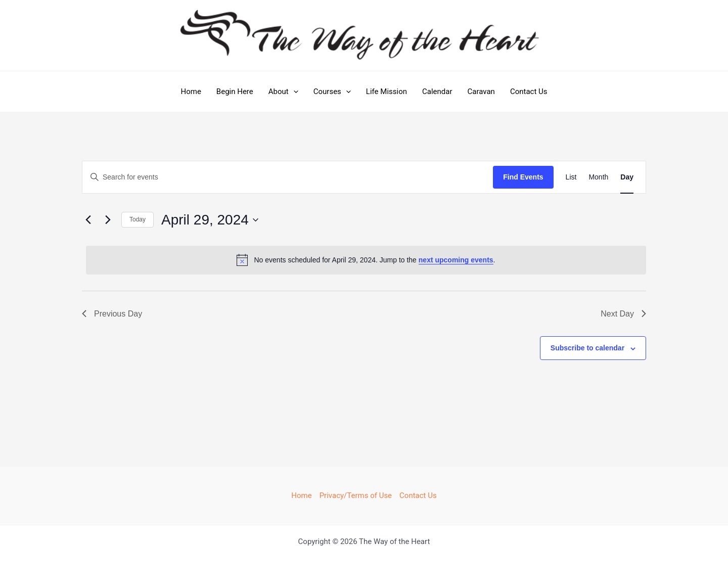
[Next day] (108, 220)
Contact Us (529, 92)
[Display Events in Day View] (627, 177)
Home (191, 92)
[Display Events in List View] (571, 177)
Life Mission (386, 92)
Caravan (481, 92)
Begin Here (235, 92)
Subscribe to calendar (587, 348)
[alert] (366, 260)
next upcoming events (456, 260)
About (283, 92)
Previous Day (112, 314)
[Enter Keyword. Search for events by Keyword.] (288, 177)
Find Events (523, 177)
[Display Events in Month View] (598, 177)
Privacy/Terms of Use (356, 495)
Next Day (623, 314)
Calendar (437, 92)
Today (138, 219)
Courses (332, 92)
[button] (293, 92)
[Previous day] (88, 220)
